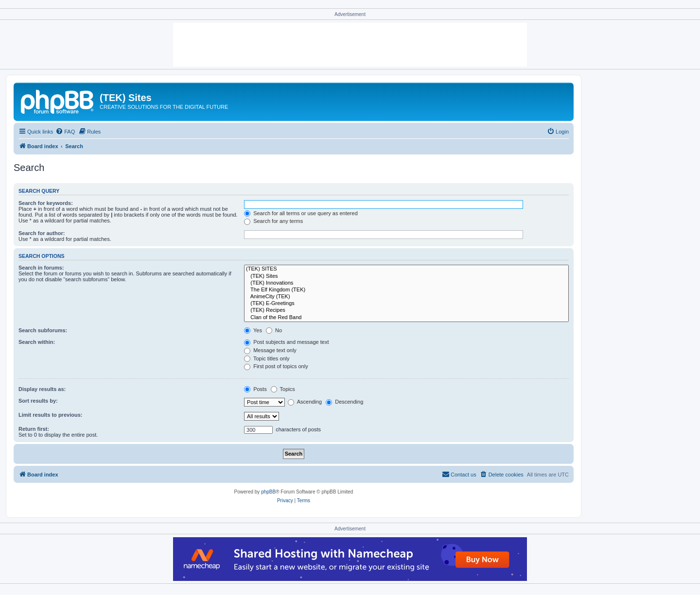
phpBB (268, 492)
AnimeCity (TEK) (406, 297)
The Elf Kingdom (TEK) (406, 290)
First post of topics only (276, 366)
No (274, 330)
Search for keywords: (46, 203)
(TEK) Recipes (406, 310)
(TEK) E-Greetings (406, 304)
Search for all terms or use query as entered (301, 213)
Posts (255, 389)
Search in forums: (41, 268)
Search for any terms (273, 221)
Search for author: (42, 233)
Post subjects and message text (286, 342)
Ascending (305, 402)
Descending (344, 402)
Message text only (270, 350)
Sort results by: (38, 401)
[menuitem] (65, 132)
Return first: (34, 429)
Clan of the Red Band (406, 318)
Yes (253, 330)
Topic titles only (267, 358)
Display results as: (42, 389)
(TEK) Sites (406, 276)
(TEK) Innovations (406, 283)
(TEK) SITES (406, 269)
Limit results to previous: (50, 415)
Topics (283, 389)
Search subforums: (43, 330)
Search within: (37, 342)
